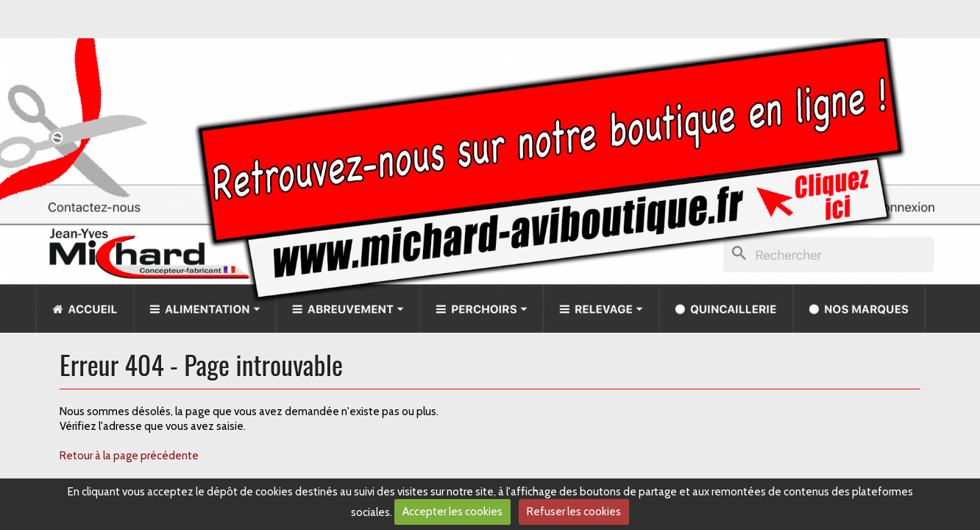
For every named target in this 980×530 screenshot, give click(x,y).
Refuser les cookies (574, 512)
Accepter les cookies (452, 512)
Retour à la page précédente (129, 456)
